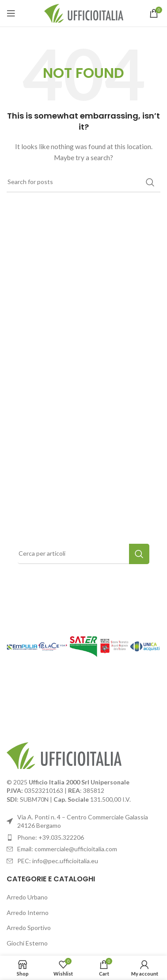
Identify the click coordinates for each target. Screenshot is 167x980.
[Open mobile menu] (11, 13)
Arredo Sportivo (29, 928)
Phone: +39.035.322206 (51, 837)
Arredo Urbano (27, 897)
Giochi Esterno (27, 943)
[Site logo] (84, 13)
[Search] (83, 182)
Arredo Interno (28, 913)
